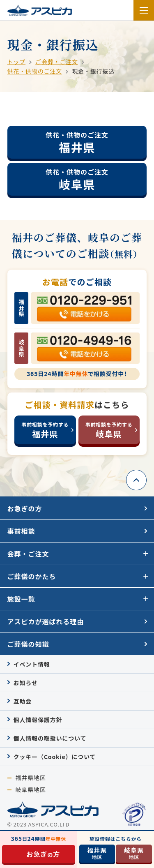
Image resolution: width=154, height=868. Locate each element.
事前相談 (21, 531)
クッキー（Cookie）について (55, 757)
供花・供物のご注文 (35, 71)
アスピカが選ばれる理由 (46, 621)
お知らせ (26, 683)
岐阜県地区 (31, 790)
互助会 (23, 701)
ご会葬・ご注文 (57, 62)
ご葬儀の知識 (28, 644)
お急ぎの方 (25, 508)
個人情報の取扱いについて (50, 738)
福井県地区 (31, 778)
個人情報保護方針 (38, 720)
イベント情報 (32, 664)
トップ (17, 62)
